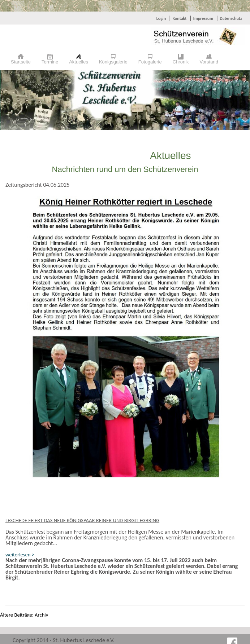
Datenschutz (231, 18)
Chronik (181, 62)
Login (161, 18)
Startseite (21, 62)
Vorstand (209, 62)
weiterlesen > (20, 555)
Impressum (203, 18)
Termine (50, 62)
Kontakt (179, 18)
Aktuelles (79, 62)
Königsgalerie (113, 62)
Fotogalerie (150, 62)
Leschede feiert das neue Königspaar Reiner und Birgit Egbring (82, 520)
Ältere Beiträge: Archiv (24, 615)
